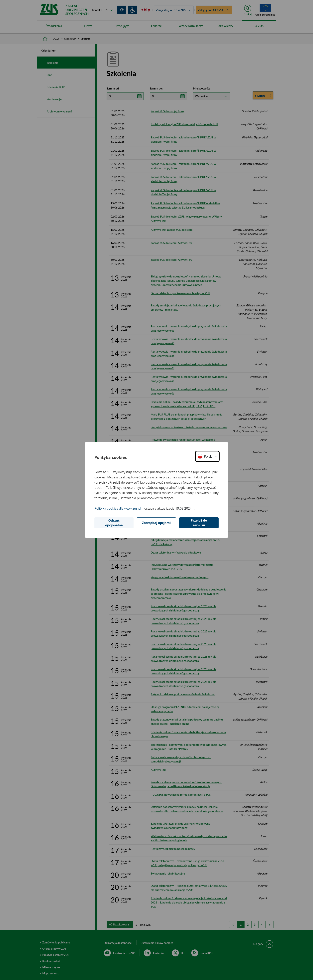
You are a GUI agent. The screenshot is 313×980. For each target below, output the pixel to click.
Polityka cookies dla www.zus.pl (118, 508)
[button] (207, 456)
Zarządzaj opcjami (156, 523)
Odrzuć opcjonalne (114, 523)
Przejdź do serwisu (199, 523)
